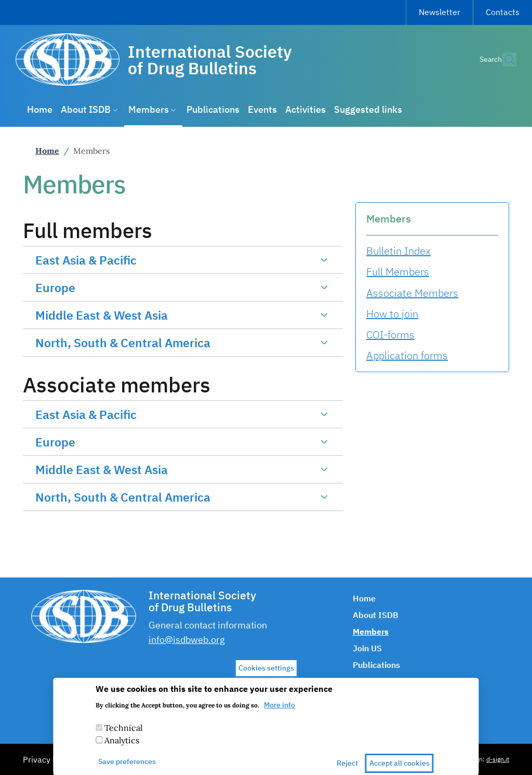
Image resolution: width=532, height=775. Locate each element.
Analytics (122, 747)
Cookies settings (266, 675)
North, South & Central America (123, 343)
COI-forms (390, 334)
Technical (123, 735)
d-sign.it (498, 759)
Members (389, 219)
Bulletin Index (398, 251)
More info (280, 712)
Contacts (503, 12)
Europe (55, 287)
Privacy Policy (49, 759)
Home (47, 151)
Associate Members (412, 293)
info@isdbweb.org (187, 640)
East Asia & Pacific (86, 260)
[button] (504, 60)
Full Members (398, 272)
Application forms (407, 355)
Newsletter (440, 12)
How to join (392, 314)
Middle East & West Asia (102, 315)
